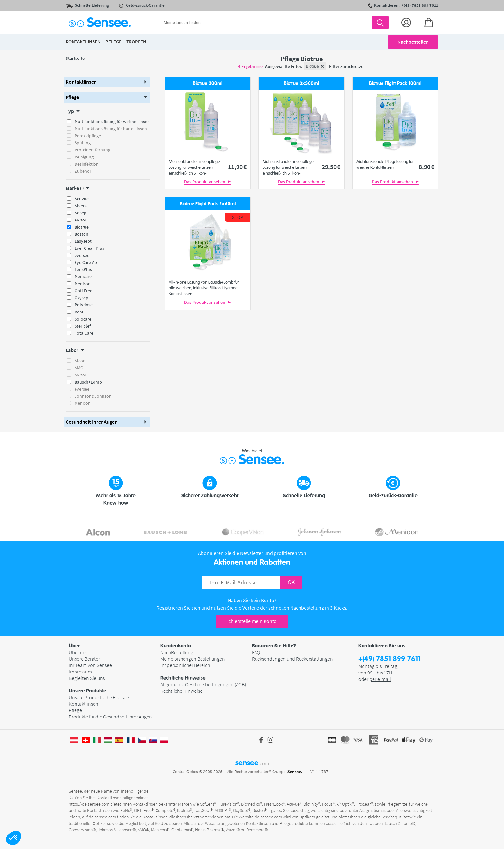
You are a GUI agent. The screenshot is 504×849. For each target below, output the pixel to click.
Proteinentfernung (92, 150)
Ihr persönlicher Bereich (185, 665)
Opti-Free (83, 291)
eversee (82, 255)
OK (291, 582)
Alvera (81, 206)
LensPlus (83, 269)
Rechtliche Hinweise (181, 691)
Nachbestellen (413, 42)
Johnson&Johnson (93, 396)
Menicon (83, 284)
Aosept (81, 213)
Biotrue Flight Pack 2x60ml (208, 204)
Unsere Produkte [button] (88, 691)
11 (237, 167)
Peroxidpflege (88, 136)
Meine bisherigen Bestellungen (193, 659)
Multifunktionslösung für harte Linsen (111, 129)
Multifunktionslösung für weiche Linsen (112, 122)
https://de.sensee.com (89, 804)
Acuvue (82, 199)
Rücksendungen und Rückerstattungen (292, 659)
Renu (80, 312)
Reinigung (84, 157)
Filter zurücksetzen (347, 66)
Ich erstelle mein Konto (252, 621)
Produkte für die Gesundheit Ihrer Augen (110, 717)
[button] (14, 838)
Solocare (83, 319)
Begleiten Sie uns (87, 678)
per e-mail (380, 679)
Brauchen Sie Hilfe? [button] (274, 646)
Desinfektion (87, 164)
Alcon (80, 361)
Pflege (75, 710)
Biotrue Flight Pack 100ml (395, 83)
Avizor (81, 220)
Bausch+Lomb (88, 382)
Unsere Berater (84, 659)
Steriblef (83, 326)
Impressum (80, 672)
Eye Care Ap (86, 262)
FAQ (256, 652)
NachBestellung (177, 652)
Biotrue (82, 227)
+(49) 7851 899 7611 (389, 659)
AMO (79, 368)
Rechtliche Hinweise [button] (183, 678)
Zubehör (83, 171)
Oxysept (82, 298)
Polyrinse (84, 305)
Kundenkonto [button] (176, 646)
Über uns (78, 652)
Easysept (83, 241)
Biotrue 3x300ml (301, 83)
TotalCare (84, 333)
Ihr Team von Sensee (90, 665)
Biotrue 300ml (208, 83)
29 (331, 167)
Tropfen (136, 42)
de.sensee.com (102, 817)
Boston (81, 234)
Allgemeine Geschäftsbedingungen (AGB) (203, 684)
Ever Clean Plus (89, 248)
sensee (252, 763)
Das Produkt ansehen (208, 182)
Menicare (83, 276)
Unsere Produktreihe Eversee (99, 697)
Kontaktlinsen (84, 704)
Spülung (83, 143)
